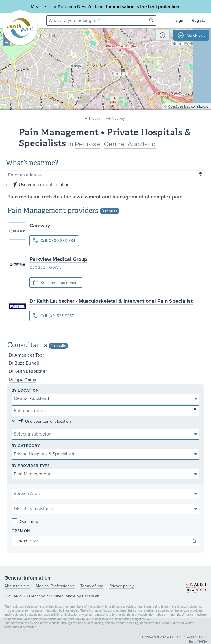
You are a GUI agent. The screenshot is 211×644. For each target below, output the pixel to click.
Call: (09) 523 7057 (53, 316)
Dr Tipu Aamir (23, 379)
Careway (40, 226)
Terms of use (92, 586)
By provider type (31, 466)
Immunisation (120, 7)
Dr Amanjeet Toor (26, 355)
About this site (17, 586)
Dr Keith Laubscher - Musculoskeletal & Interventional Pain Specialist (111, 301)
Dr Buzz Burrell (24, 363)
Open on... (23, 531)
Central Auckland (130, 144)
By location (25, 391)
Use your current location (44, 185)
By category (26, 446)
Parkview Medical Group (58, 259)
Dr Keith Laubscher (28, 371)
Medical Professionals (55, 586)
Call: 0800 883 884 (54, 241)
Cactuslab (91, 596)
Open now (25, 522)
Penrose (88, 144)
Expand (95, 119)
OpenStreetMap (179, 111)
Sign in (182, 20)
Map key (118, 119)
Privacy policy (121, 586)
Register (199, 20)
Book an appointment (56, 283)
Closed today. (45, 267)
